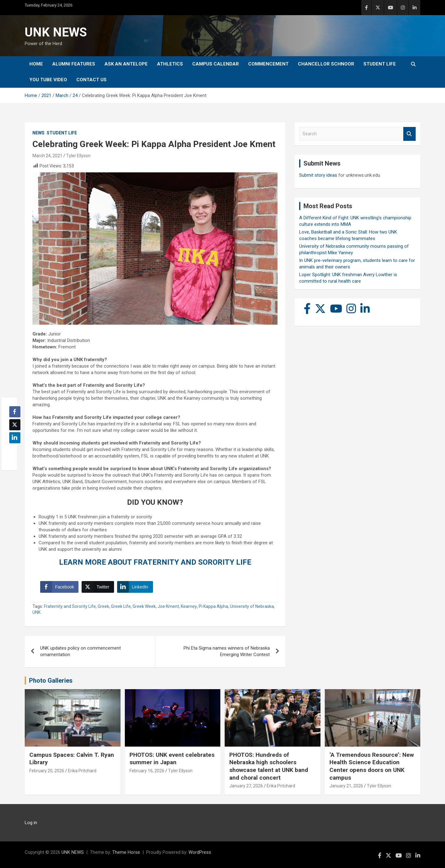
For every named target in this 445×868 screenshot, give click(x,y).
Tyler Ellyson (78, 156)
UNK (36, 612)
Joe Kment (168, 606)
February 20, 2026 (47, 771)
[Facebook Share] (59, 587)
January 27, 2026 (246, 786)
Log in (31, 823)
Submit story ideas (318, 175)
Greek (103, 606)
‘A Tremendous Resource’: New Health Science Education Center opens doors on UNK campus (372, 766)
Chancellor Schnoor (326, 64)
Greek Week (144, 606)
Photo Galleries (51, 680)
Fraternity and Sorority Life (70, 606)
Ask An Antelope (126, 64)
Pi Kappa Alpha (213, 606)
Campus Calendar (216, 64)
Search (409, 134)
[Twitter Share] (98, 587)
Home (36, 64)
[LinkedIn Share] (135, 587)
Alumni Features (74, 64)
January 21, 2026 (346, 786)
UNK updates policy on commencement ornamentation (81, 651)
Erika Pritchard (82, 771)
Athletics (170, 64)
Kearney (189, 606)
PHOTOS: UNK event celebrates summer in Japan (172, 759)
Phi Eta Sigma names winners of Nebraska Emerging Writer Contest (227, 651)
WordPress (200, 852)
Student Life (380, 64)
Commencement (268, 64)
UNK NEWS (56, 32)
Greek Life (121, 606)
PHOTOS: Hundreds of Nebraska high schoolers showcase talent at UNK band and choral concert (269, 766)
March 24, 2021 (47, 156)
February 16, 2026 (147, 771)
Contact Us (91, 80)
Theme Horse (126, 852)
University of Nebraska (252, 606)
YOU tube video (48, 80)
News (38, 133)
